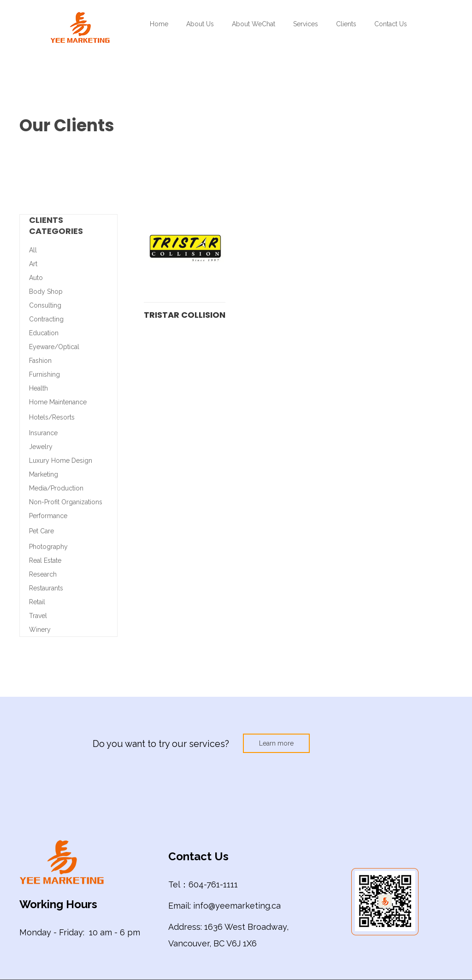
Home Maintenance (58, 402)
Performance (48, 516)
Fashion (40, 361)
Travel (38, 616)
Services (306, 24)
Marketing (44, 474)
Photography (48, 547)
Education (44, 333)
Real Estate (45, 560)
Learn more (276, 743)
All (33, 250)
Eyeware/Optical (54, 347)
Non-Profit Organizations (66, 502)
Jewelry (41, 447)
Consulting (45, 305)
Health (38, 388)
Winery (40, 630)
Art (33, 264)
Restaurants (46, 588)
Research (43, 574)
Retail (37, 602)
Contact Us (391, 24)
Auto (36, 278)
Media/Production (56, 488)
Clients (346, 24)
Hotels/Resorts (52, 417)
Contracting (46, 319)
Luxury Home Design (61, 461)
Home (159, 24)
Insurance (43, 433)
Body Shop (46, 292)
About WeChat (254, 24)
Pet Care (41, 531)
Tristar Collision (185, 315)
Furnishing (44, 374)
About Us (200, 24)
